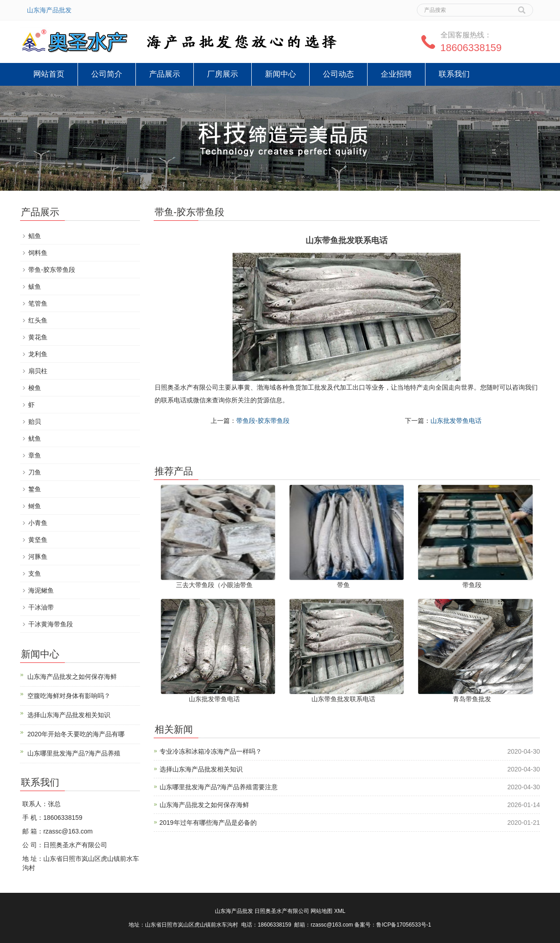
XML (340, 911)
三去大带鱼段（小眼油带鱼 (214, 585)
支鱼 (35, 573)
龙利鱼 (38, 354)
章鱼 (35, 455)
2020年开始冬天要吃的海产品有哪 (76, 734)
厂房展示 (223, 74)
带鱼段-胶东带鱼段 (263, 421)
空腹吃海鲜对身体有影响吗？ (69, 696)
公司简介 (107, 74)
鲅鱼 (35, 287)
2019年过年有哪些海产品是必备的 (208, 823)
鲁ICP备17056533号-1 (404, 925)
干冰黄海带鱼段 (51, 624)
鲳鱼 (35, 236)
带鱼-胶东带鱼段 (52, 270)
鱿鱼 (35, 438)
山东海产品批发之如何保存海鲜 (204, 805)
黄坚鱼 (38, 540)
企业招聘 (396, 74)
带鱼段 (472, 585)
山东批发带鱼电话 (456, 421)
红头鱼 (38, 320)
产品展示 (165, 74)
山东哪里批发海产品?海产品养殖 (74, 753)
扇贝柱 (38, 371)
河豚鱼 (38, 557)
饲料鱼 (38, 253)
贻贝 (35, 422)
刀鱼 (35, 472)
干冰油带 (41, 607)
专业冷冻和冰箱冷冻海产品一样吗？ (211, 751)
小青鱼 (38, 523)
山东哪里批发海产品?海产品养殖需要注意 (219, 787)
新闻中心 (280, 74)
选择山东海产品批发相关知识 (201, 769)
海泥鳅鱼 (41, 590)
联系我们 (454, 74)
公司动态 (338, 74)
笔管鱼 (38, 303)
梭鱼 (35, 388)
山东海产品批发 (49, 10)
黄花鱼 (38, 337)
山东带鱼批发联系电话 (343, 699)
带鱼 (343, 585)
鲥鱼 (35, 506)
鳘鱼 (35, 489)
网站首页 (49, 74)
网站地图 (321, 911)
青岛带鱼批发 (472, 699)
